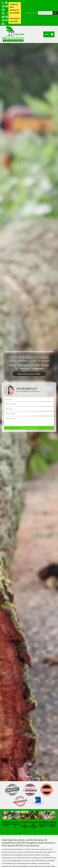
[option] (29, 434)
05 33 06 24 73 (5, 8)
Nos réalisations (29, 374)
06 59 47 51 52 (5, 19)
